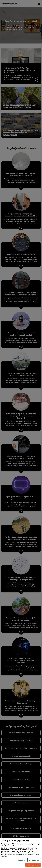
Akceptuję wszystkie (33, 865)
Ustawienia (21, 860)
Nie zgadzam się (34, 860)
